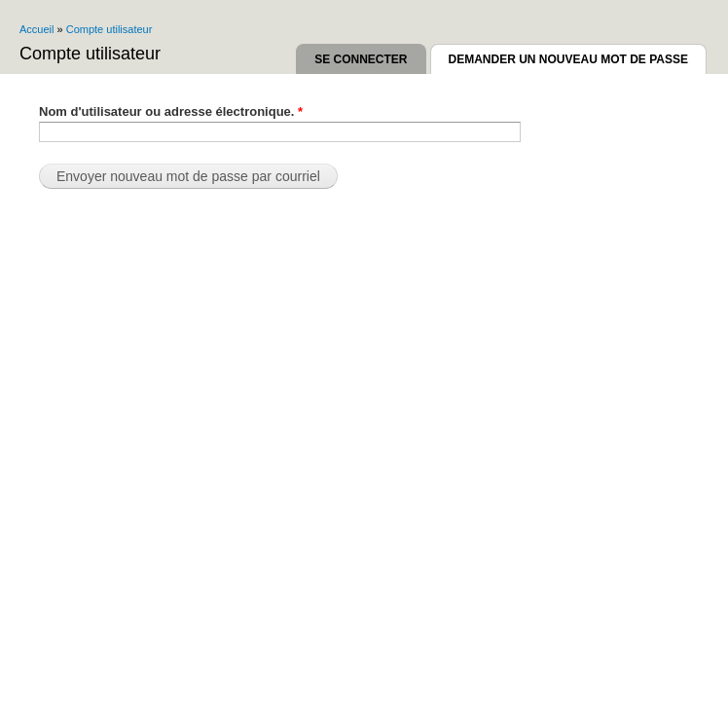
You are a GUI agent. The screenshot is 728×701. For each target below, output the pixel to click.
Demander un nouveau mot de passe (578, 55)
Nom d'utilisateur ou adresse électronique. (171, 111)
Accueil (36, 29)
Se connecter (361, 59)
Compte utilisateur (109, 29)
